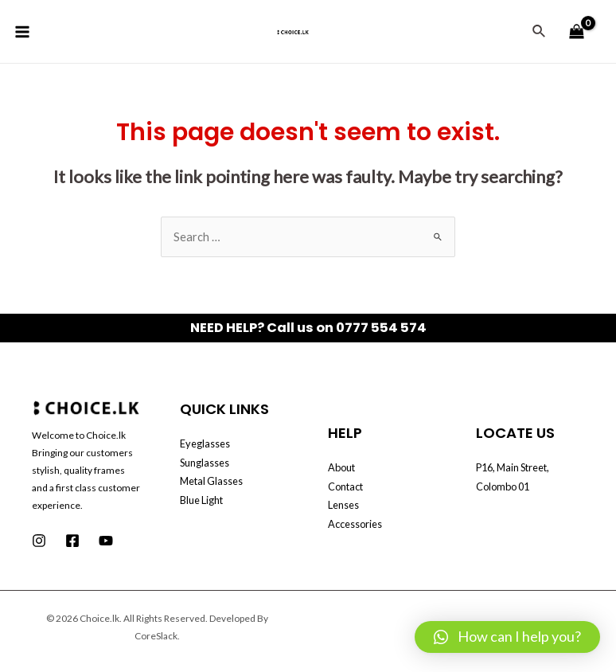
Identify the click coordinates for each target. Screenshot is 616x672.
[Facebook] (72, 541)
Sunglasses (205, 463)
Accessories (355, 524)
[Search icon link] (540, 31)
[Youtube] (106, 541)
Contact (345, 486)
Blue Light (201, 500)
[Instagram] (39, 541)
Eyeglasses (205, 443)
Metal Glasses (211, 481)
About (341, 467)
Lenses (343, 505)
